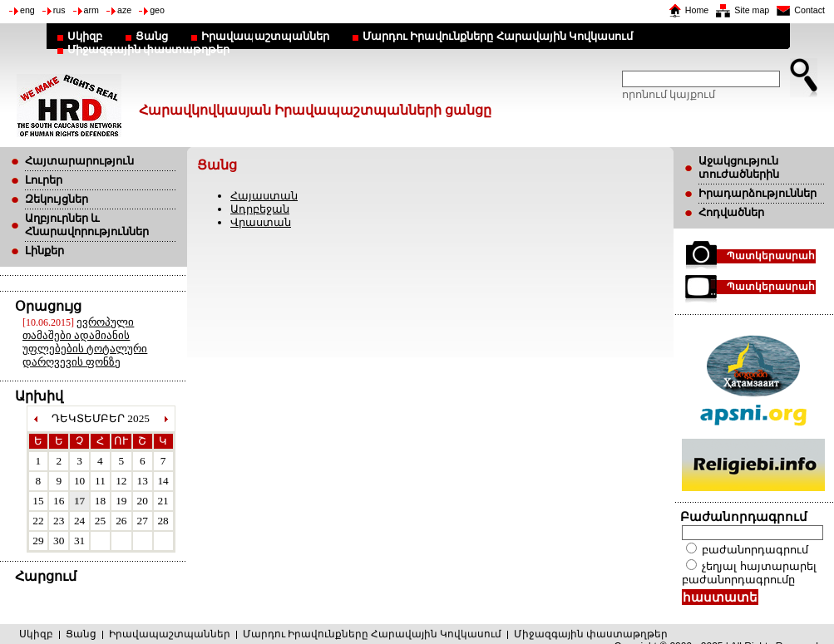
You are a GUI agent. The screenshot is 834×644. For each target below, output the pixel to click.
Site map (752, 10)
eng (27, 10)
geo (157, 10)
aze (124, 10)
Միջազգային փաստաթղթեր (148, 49)
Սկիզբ (85, 36)
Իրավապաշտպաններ (265, 36)
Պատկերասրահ (771, 256)
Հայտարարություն (79, 161)
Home (697, 10)
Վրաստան (261, 222)
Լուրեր (44, 180)
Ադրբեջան (260, 209)
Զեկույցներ (57, 199)
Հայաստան (264, 196)
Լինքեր (44, 251)
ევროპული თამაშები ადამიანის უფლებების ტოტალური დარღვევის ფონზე (85, 342)
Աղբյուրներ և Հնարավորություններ (87, 225)
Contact (809, 10)
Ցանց (152, 36)
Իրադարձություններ (758, 193)
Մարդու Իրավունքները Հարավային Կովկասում (498, 36)
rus (59, 10)
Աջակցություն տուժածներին (739, 167)
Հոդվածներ (731, 212)
